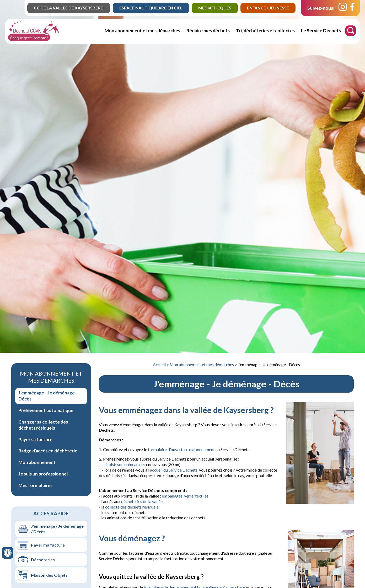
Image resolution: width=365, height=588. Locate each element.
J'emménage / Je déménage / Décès (57, 529)
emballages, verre (178, 496)
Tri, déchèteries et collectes (265, 31)
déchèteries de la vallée (142, 501)
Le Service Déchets (321, 31)
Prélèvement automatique (46, 410)
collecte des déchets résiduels (132, 507)
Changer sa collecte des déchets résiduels (43, 425)
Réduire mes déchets (208, 31)
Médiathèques (215, 8)
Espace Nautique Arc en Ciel (151, 8)
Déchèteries (43, 560)
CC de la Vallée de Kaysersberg (69, 8)
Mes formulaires (35, 485)
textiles (202, 496)
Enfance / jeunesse (268, 8)
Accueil (159, 365)
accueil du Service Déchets (174, 470)
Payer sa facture (35, 439)
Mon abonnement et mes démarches (142, 31)
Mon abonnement (37, 462)
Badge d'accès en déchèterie (48, 451)
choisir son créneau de (124, 464)
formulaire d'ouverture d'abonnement (181, 449)
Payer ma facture (48, 545)
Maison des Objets (49, 575)
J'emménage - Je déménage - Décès (48, 396)
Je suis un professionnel (43, 474)
